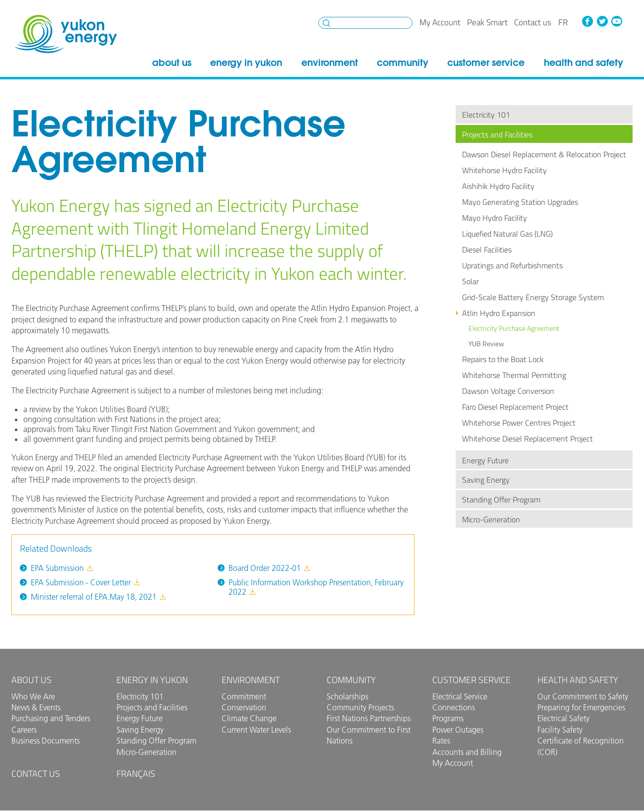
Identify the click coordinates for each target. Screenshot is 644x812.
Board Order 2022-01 (270, 568)
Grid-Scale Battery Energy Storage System (533, 297)
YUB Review (486, 344)
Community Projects (360, 707)
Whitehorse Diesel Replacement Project (527, 438)
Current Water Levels (256, 730)
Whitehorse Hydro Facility (504, 170)
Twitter (602, 21)
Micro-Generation (491, 519)
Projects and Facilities (497, 134)
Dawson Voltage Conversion (508, 391)
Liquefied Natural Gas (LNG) (507, 234)
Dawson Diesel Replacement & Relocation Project (544, 154)
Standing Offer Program (501, 500)
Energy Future (485, 460)
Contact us (533, 22)
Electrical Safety (563, 718)
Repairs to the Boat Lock (503, 359)
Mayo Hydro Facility (495, 218)
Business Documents (46, 741)
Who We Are (33, 696)
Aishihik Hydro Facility (498, 186)
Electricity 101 (486, 115)
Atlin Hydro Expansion (499, 313)
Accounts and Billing (467, 752)
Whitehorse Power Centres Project (519, 423)
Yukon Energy (66, 34)
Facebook (587, 21)
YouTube (617, 21)
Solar (470, 281)
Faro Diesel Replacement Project (515, 407)
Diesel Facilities (487, 250)
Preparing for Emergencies (581, 707)
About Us (172, 62)
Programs (448, 718)
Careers (24, 730)
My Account (440, 22)
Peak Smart (487, 22)
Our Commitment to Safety (583, 696)
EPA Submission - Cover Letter (86, 582)
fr (563, 22)
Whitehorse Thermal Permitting (514, 375)
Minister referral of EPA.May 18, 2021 (99, 597)
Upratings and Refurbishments (512, 265)
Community (403, 62)
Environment (330, 62)
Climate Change (249, 718)
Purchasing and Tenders (51, 718)
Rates (441, 741)
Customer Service (486, 62)
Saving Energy (486, 480)
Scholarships (348, 696)
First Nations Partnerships (369, 718)
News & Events (36, 707)
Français (136, 774)
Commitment (244, 696)
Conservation (244, 707)
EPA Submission (62, 568)
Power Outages (458, 730)
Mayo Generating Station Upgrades (520, 202)
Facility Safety (560, 730)
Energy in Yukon (246, 62)
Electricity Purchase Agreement (514, 328)
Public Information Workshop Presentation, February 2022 (316, 587)
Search (326, 23)
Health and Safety (584, 62)
